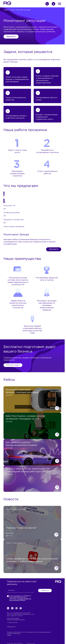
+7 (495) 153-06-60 (12, 623)
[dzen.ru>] (16, 608)
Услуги (12, 10)
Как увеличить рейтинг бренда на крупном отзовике (21, 444)
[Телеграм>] (21, 608)
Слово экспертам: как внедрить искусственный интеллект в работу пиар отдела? (32, 560)
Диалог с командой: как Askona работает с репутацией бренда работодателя (28, 470)
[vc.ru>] (12, 608)
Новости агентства (19, 509)
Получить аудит (13, 365)
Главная (6, 10)
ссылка (9, 635)
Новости (9, 509)
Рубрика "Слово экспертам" (22, 528)
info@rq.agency (11, 627)
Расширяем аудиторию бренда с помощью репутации (22, 391)
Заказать (11, 36)
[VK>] (8, 608)
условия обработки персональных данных (20, 599)
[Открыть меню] (60, 4)
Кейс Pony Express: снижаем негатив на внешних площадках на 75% (25, 417)
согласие (17, 596)
